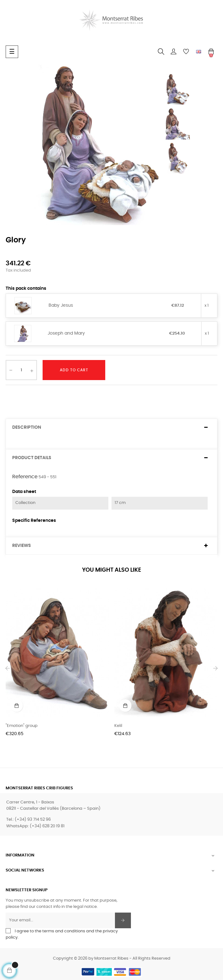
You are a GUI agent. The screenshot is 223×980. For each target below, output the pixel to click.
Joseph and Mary (66, 333)
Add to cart (74, 370)
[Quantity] (21, 370)
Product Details (32, 458)
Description (27, 427)
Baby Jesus (61, 305)
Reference (25, 477)
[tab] (111, 428)
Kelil (118, 726)
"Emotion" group (22, 726)
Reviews (22, 546)
